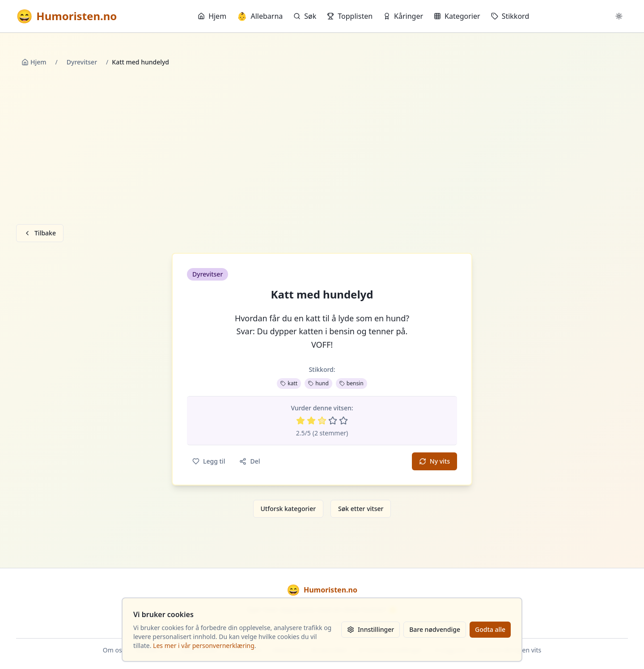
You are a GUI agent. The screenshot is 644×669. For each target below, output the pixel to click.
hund (318, 383)
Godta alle (490, 629)
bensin (352, 383)
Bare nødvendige (435, 629)
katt (289, 383)
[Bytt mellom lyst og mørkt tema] (619, 16)
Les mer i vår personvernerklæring (204, 646)
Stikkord (510, 16)
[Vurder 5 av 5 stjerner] (343, 421)
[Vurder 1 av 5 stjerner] (301, 421)
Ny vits (434, 461)
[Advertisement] (322, 147)
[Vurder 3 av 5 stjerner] (322, 421)
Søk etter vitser (361, 509)
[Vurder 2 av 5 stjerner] (311, 421)
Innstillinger (371, 629)
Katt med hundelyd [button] (322, 294)
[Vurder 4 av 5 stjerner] (333, 421)
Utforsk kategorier (288, 509)
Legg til (209, 461)
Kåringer (403, 16)
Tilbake (40, 233)
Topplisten (350, 16)
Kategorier (457, 16)
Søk (305, 16)
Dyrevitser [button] (208, 274)
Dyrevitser (82, 62)
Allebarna (260, 16)
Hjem (212, 16)
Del (250, 461)
